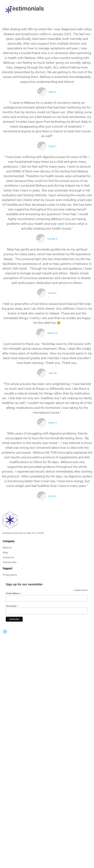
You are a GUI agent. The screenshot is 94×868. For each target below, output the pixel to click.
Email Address (14, 593)
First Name (12, 606)
